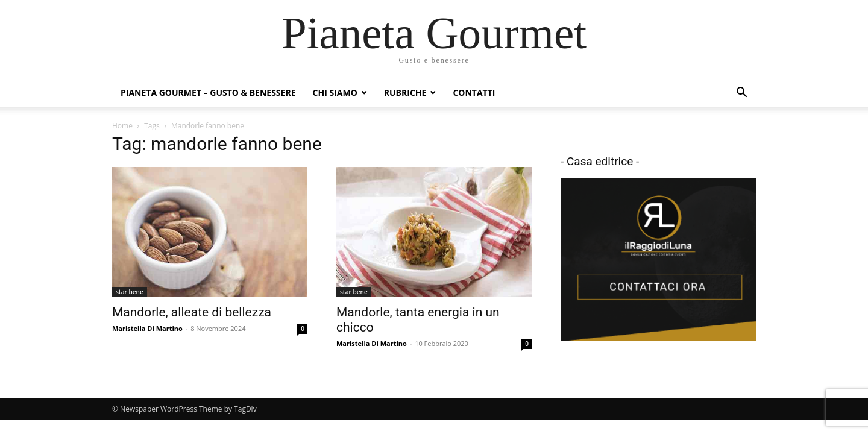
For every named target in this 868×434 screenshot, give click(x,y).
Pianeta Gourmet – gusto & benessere (208, 93)
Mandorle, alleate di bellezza (192, 312)
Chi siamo (335, 93)
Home (122, 126)
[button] (741, 94)
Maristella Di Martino (147, 328)
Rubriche (405, 93)
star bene (130, 292)
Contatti (474, 93)
